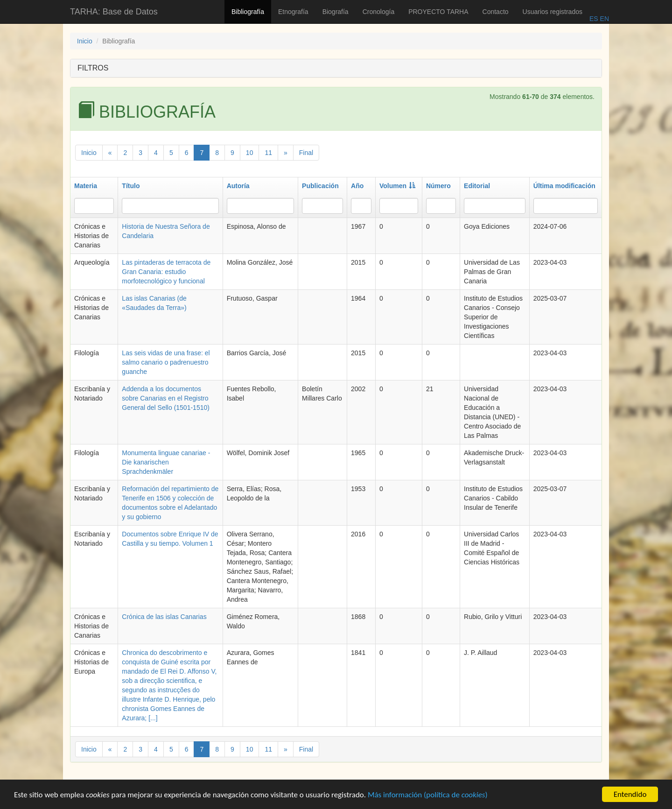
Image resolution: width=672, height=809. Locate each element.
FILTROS (93, 68)
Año (357, 186)
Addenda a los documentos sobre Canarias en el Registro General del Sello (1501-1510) (166, 398)
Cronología (379, 12)
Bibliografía (248, 12)
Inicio (85, 41)
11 (268, 153)
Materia (86, 186)
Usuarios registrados (553, 12)
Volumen (397, 186)
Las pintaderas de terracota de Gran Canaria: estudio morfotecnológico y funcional (166, 272)
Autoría (238, 186)
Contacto (496, 12)
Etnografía (293, 12)
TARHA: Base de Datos (114, 12)
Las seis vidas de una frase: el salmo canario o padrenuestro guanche (166, 362)
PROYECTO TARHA (438, 12)
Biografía (336, 12)
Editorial (477, 186)
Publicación (320, 186)
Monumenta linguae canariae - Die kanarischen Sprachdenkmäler (166, 462)
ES (594, 19)
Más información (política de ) (428, 796)
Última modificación (564, 186)
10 (250, 153)
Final (306, 153)
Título (131, 186)
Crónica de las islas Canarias (164, 617)
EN (604, 19)
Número (438, 186)
